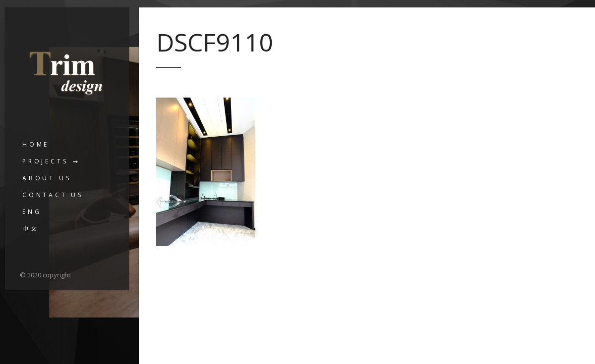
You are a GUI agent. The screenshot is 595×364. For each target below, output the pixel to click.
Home (36, 144)
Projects (45, 161)
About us (47, 178)
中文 (31, 229)
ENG (32, 212)
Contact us (53, 195)
